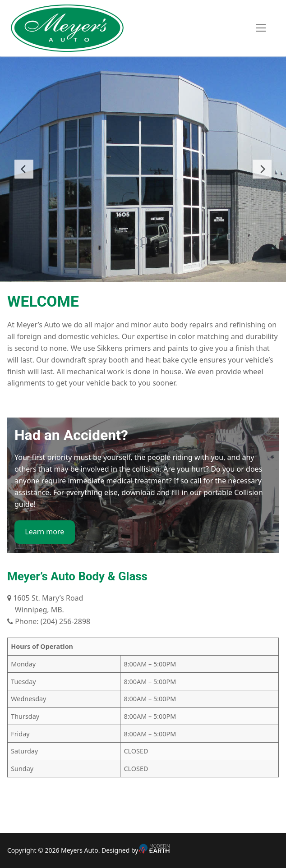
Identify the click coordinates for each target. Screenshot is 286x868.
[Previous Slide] (24, 169)
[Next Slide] (262, 169)
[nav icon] (261, 28)
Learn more (44, 532)
